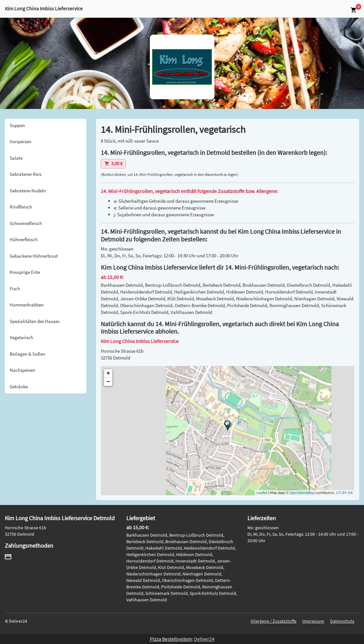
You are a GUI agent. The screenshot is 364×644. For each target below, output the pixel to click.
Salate (16, 158)
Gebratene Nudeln (28, 191)
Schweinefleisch (26, 223)
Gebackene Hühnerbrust (34, 256)
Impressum (313, 621)
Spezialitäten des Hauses (35, 321)
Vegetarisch (21, 337)
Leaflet (262, 493)
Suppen (17, 125)
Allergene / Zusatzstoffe (274, 621)
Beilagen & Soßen (27, 354)
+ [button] (108, 373)
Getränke (19, 386)
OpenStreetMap (302, 493)
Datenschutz (342, 621)
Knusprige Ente (25, 272)
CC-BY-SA (344, 493)
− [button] (108, 382)
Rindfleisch (21, 207)
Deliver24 (204, 639)
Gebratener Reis (26, 174)
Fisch (15, 289)
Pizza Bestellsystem (171, 639)
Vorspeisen (21, 141)
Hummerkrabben (27, 305)
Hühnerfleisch (24, 239)
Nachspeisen (22, 370)
